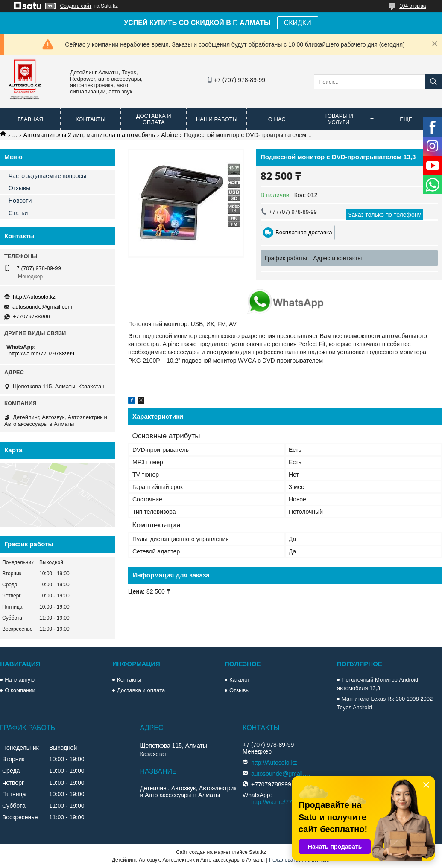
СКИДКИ (298, 23)
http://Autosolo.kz (34, 297)
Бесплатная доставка (304, 232)
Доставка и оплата (154, 119)
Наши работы (217, 119)
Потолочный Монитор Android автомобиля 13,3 (378, 684)
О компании (20, 690)
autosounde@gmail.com (42, 307)
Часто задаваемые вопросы (47, 176)
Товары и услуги (339, 119)
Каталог (239, 680)
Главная (30, 119)
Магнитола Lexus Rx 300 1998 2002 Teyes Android (385, 703)
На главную (20, 680)
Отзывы (19, 188)
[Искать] (433, 82)
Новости (20, 201)
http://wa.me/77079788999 (41, 354)
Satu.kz (258, 852)
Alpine (169, 135)
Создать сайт (76, 6)
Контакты (91, 119)
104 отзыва (413, 6)
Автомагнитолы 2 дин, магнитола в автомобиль (89, 135)
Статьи (18, 213)
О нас (277, 119)
